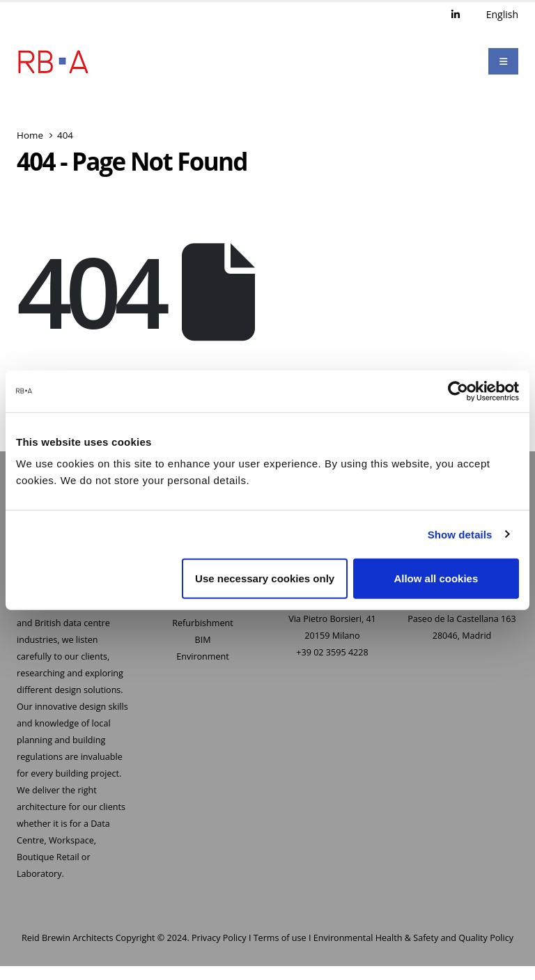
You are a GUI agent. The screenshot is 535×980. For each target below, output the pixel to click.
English (502, 14)
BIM (203, 640)
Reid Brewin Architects (67, 938)
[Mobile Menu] (503, 61)
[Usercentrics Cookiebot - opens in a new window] (458, 391)
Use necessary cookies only (265, 578)
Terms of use (280, 938)
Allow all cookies (436, 578)
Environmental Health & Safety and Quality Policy (413, 938)
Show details (460, 534)
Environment (203, 656)
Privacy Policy (219, 938)
